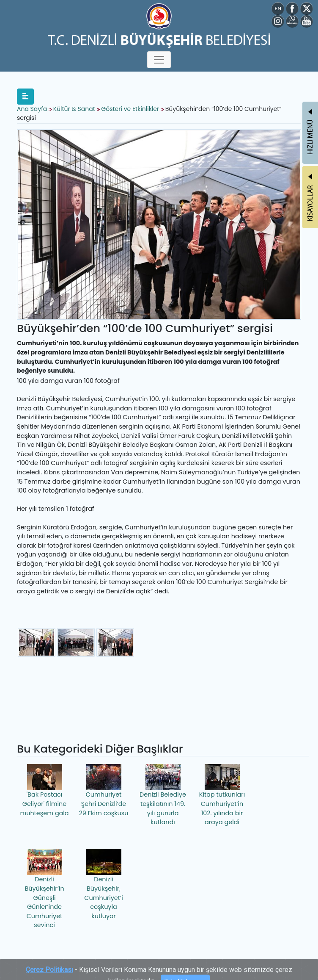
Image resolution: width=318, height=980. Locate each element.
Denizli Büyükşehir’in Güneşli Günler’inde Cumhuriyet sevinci (44, 889)
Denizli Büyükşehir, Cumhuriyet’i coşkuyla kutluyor (103, 884)
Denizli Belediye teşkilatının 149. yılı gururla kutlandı (163, 795)
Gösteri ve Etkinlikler (130, 109)
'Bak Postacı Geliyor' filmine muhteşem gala (44, 790)
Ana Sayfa (32, 109)
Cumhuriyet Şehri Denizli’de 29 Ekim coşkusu (104, 790)
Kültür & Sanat (75, 109)
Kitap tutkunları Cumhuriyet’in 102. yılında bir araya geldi (222, 795)
